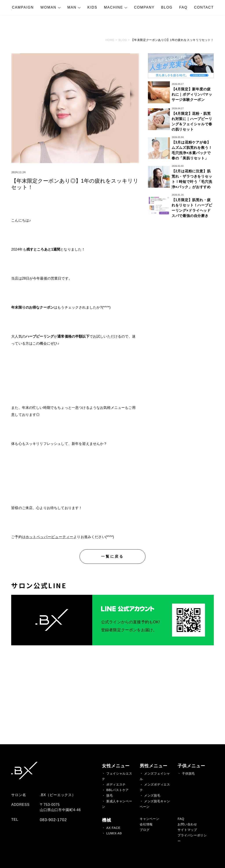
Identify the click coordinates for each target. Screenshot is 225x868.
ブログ (145, 830)
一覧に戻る (112, 556)
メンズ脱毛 (152, 795)
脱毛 (110, 795)
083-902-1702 (53, 820)
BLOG (167, 7)
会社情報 (146, 824)
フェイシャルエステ (117, 776)
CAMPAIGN (23, 7)
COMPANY (144, 7)
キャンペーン (149, 819)
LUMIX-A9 (114, 833)
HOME (110, 40)
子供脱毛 (188, 773)
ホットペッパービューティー (49, 537)
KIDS (92, 7)
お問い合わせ (187, 824)
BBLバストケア (118, 790)
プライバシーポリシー (192, 838)
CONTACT (204, 7)
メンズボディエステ (155, 787)
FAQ (183, 7)
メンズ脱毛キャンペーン (155, 804)
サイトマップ (187, 830)
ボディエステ (116, 784)
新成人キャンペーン (117, 804)
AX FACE (113, 828)
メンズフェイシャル (155, 776)
